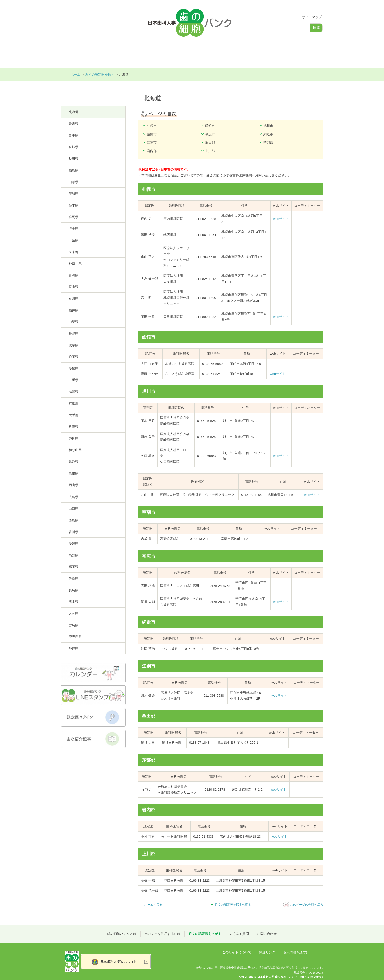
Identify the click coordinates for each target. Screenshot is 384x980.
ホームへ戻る (153, 905)
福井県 (74, 310)
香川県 (74, 532)
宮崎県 (74, 625)
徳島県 (74, 520)
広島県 (74, 497)
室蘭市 (152, 134)
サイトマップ (312, 17)
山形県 (74, 182)
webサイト (281, 219)
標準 (280, 17)
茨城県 (74, 193)
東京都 (74, 252)
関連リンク (267, 952)
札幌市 (152, 126)
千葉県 (74, 240)
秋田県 (74, 159)
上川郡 (210, 151)
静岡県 (74, 357)
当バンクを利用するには (162, 53)
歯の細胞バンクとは (111, 53)
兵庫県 (74, 427)
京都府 (74, 404)
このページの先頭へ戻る (307, 905)
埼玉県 (74, 228)
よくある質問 (263, 53)
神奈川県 (75, 264)
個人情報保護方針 (296, 952)
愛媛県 (74, 543)
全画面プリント (308, 74)
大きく (289, 17)
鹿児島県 (75, 637)
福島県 (74, 170)
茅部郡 (268, 142)
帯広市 (210, 134)
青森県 (74, 124)
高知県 (74, 555)
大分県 (74, 613)
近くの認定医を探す (100, 74)
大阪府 (74, 415)
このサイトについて (237, 952)
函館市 (210, 126)
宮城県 (74, 147)
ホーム (74, 53)
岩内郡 (152, 151)
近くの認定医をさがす (217, 53)
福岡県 (74, 567)
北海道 (74, 112)
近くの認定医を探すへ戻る (233, 905)
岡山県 (74, 485)
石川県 (74, 299)
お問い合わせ (302, 53)
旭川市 (268, 126)
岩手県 (74, 135)
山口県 (74, 508)
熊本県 (74, 602)
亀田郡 (210, 142)
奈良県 (74, 439)
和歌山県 (75, 450)
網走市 (268, 134)
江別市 (152, 142)
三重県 (74, 380)
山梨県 (74, 322)
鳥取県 (74, 462)
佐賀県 (74, 578)
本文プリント (277, 74)
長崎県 (74, 590)
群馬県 (74, 217)
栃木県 (74, 205)
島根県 (74, 473)
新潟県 (74, 275)
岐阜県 (74, 345)
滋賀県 (74, 392)
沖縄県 (74, 648)
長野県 (74, 334)
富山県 (74, 287)
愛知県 (74, 369)
